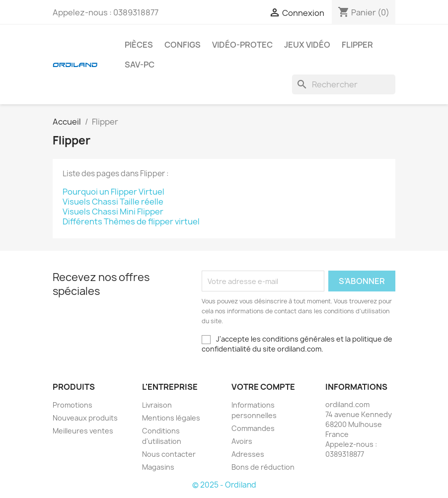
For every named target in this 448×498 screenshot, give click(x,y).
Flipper (357, 45)
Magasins (158, 467)
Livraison (157, 405)
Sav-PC (140, 65)
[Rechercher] (344, 84)
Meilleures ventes (83, 431)
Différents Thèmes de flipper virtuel (131, 221)
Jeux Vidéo (307, 45)
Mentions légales (171, 418)
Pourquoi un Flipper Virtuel (113, 192)
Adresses (248, 454)
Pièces (139, 45)
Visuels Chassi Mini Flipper (113, 212)
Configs (183, 45)
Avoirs (242, 441)
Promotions (73, 405)
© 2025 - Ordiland (224, 485)
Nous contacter (169, 454)
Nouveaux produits (85, 418)
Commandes (253, 428)
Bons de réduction (263, 467)
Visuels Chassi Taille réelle (113, 202)
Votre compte (263, 387)
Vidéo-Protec (242, 45)
